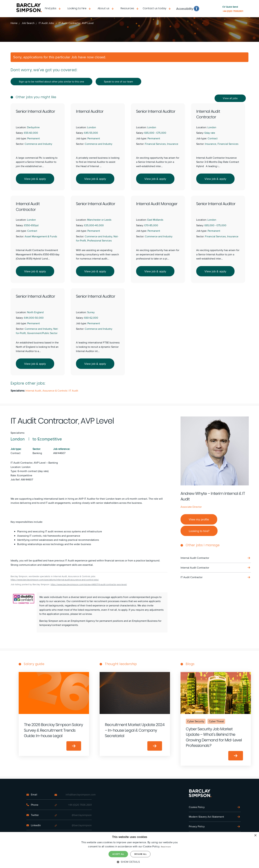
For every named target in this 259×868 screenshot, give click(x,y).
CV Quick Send (230, 7)
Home (14, 23)
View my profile (199, 519)
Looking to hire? (199, 531)
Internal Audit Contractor (195, 558)
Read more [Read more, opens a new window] (166, 847)
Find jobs (51, 8)
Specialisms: (18, 433)
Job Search (28, 23)
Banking (37, 453)
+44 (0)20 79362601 (233, 11)
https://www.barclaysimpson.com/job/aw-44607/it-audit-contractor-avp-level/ (89, 584)
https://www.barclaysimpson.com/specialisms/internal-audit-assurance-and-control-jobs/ (55, 580)
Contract (16, 453)
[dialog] (129, 850)
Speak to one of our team (118, 82)
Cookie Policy (197, 807)
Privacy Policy (197, 826)
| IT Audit (73, 391)
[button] (129, 862)
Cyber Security (196, 721)
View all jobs (230, 98)
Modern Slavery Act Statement (206, 817)
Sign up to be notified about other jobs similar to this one (51, 82)
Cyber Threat (216, 721)
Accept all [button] (118, 854)
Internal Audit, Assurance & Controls (47, 391)
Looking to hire (77, 8)
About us (103, 8)
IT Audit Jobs (47, 23)
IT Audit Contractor (192, 577)
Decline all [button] (140, 854)
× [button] (255, 836)
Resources (127, 8)
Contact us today (155, 8)
